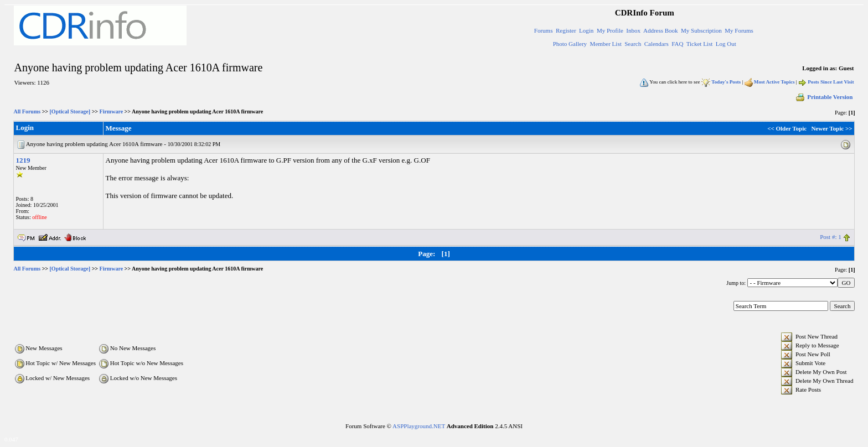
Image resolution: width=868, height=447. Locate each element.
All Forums (27, 111)
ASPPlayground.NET (419, 426)
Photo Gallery (570, 44)
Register (566, 30)
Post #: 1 (831, 237)
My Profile (610, 30)
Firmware (112, 111)
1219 (23, 160)
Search (633, 44)
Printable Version (824, 97)
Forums (544, 30)
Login (586, 30)
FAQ (677, 44)
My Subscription (701, 30)
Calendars (657, 44)
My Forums (739, 30)
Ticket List (700, 44)
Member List (606, 44)
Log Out (726, 44)
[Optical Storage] (70, 111)
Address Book (661, 30)
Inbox (633, 30)
